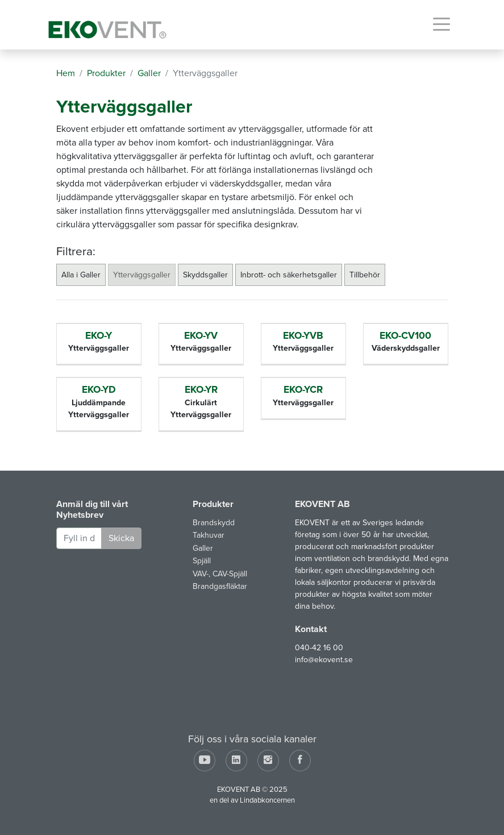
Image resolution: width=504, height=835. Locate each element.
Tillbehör (365, 275)
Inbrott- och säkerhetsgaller (289, 275)
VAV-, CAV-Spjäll (220, 574)
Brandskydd (214, 523)
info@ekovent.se (324, 660)
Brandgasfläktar (220, 586)
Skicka (121, 538)
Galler (203, 548)
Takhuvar (209, 535)
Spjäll (202, 561)
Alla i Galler (81, 275)
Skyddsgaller (205, 275)
